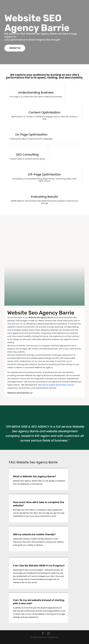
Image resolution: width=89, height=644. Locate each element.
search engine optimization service (58, 385)
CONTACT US (15, 48)
